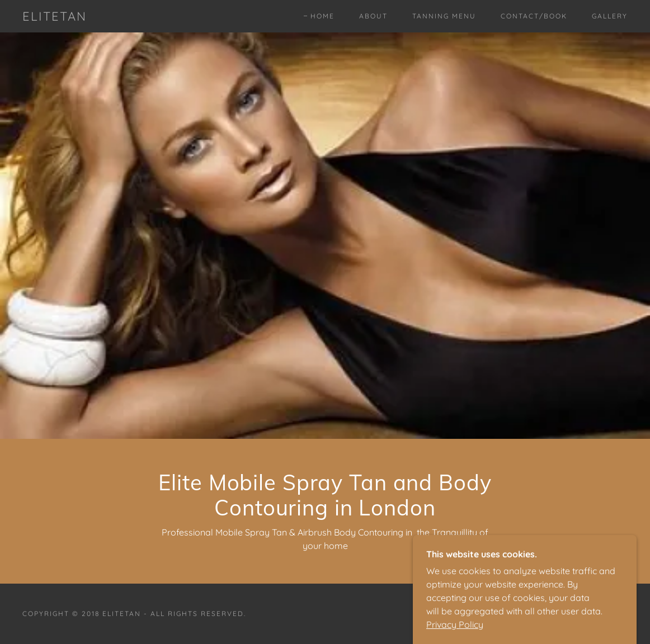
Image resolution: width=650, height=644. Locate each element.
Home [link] (322, 16)
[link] (55, 17)
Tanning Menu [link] (444, 16)
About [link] (373, 16)
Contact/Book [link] (534, 16)
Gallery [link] (610, 16)
